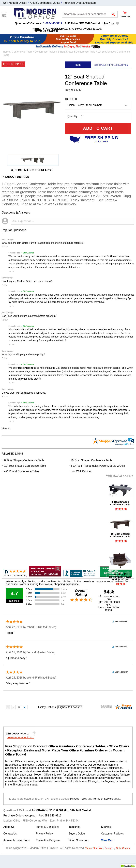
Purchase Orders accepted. (20, 816)
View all (6, 428)
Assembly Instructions (17, 840)
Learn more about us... (20, 737)
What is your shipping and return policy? (23, 354)
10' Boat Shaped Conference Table (91, 460)
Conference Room (22, 52)
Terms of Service (103, 799)
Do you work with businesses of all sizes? (24, 393)
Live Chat (109, 23)
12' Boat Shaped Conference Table (25, 466)
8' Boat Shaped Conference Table (24, 460)
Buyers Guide (77, 834)
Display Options (46, 707)
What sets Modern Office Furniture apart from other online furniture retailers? (43, 243)
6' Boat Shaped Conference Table (77, 52)
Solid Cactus (123, 848)
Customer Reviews (112, 834)
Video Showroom (79, 840)
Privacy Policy (79, 799)
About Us (9, 827)
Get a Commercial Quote (45, 3)
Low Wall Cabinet (81, 471)
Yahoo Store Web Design (99, 848)
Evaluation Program (48, 840)
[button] (10, 271)
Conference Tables (45, 52)
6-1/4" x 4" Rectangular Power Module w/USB (98, 466)
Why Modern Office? (15, 3)
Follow (5, 247)
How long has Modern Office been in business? (27, 281)
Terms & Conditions (48, 827)
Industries (74, 827)
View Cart (107, 840)
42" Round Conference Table (21, 471)
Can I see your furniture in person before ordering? (29, 316)
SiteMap (106, 827)
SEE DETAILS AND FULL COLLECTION (111, 65)
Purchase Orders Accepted (79, 3)
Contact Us (10, 834)
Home (6, 52)
